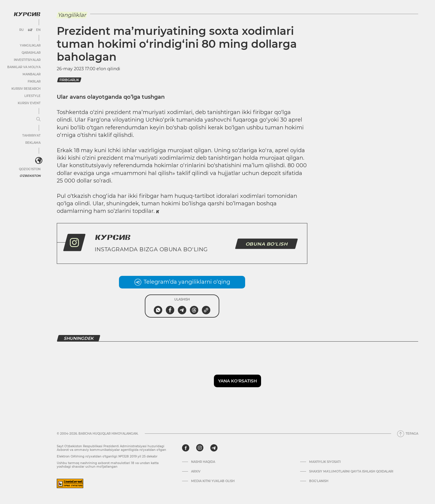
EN (38, 30)
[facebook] (186, 448)
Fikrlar (34, 81)
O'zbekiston (30, 176)
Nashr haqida (203, 462)
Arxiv (196, 472)
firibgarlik (69, 80)
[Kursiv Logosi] (27, 14)
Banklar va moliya (24, 67)
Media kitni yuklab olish (213, 481)
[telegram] (214, 448)
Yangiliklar (30, 45)
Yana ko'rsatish (237, 381)
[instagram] (200, 448)
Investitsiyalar (27, 60)
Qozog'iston (30, 169)
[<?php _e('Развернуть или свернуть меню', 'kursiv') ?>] (39, 161)
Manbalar (32, 74)
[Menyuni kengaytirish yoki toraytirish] (38, 119)
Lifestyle (32, 96)
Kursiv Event (29, 103)
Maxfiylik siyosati (325, 462)
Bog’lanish (319, 481)
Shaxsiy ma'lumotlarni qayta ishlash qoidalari (351, 472)
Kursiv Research (26, 89)
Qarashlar (31, 53)
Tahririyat (31, 136)
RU (21, 30)
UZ (30, 30)
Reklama (33, 143)
